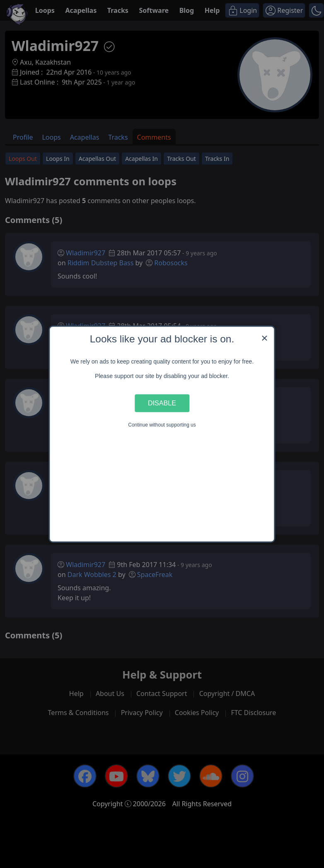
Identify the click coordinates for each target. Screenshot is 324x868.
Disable (162, 403)
